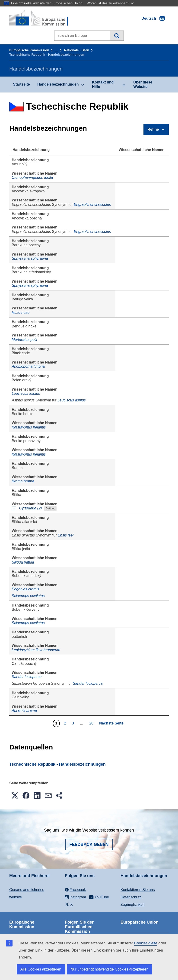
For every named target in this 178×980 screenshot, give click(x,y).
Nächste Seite (111, 723)
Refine (153, 129)
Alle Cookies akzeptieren (41, 969)
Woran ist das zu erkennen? (110, 3)
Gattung (50, 508)
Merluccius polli (24, 340)
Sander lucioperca (27, 677)
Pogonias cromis (25, 589)
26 (92, 723)
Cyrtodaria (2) (31, 508)
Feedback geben (89, 844)
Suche (117, 36)
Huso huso (21, 313)
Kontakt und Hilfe (103, 84)
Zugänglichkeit (132, 904)
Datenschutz (131, 897)
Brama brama (23, 481)
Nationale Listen (76, 50)
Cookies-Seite (146, 943)
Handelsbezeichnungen (58, 84)
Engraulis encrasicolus (92, 205)
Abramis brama (24, 710)
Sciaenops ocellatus (28, 596)
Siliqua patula (23, 562)
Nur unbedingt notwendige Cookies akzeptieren (109, 969)
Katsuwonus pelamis (29, 427)
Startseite (21, 84)
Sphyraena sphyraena (30, 258)
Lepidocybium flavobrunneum (36, 650)
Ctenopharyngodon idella (32, 177)
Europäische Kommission (29, 50)
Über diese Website (143, 84)
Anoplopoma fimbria (28, 366)
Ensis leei (66, 535)
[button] (15, 795)
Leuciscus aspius (26, 393)
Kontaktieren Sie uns (138, 890)
